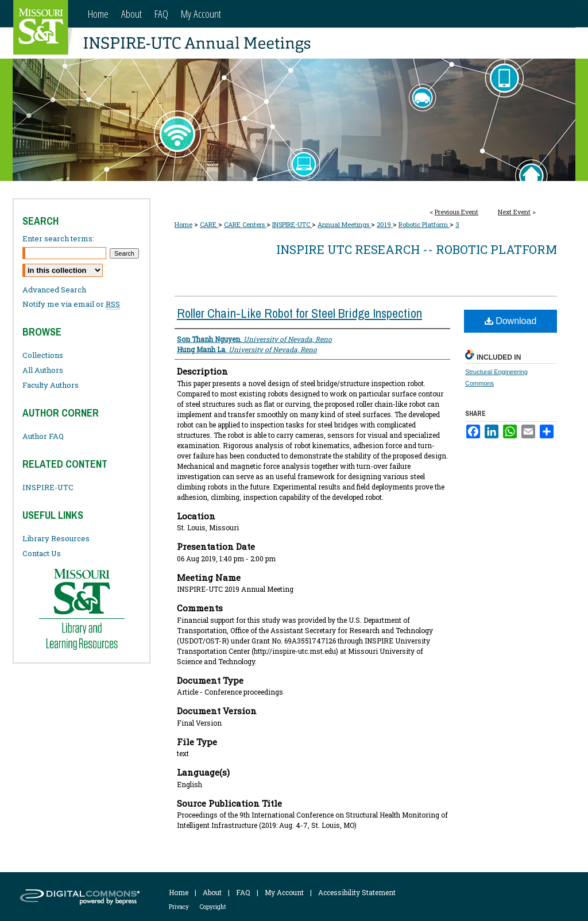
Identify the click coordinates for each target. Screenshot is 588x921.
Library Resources (56, 538)
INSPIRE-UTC (292, 224)
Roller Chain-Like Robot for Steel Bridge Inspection (299, 313)
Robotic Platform (424, 224)
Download (511, 321)
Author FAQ (43, 436)
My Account (284, 892)
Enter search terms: (58, 238)
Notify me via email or (71, 304)
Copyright (213, 907)
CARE (209, 224)
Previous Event (457, 212)
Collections (43, 355)
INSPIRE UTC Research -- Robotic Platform (417, 249)
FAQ (243, 892)
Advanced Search (54, 290)
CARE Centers (245, 224)
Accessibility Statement (357, 892)
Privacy (179, 907)
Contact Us (42, 553)
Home (183, 224)
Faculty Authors (51, 385)
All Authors (43, 370)
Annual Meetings (344, 224)
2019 (385, 224)
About (212, 892)
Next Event (514, 212)
